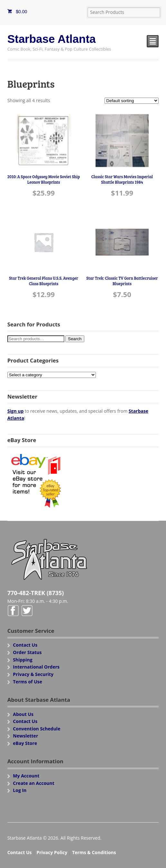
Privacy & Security (33, 674)
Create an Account (34, 783)
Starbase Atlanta (52, 39)
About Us (23, 714)
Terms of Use (28, 682)
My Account (26, 776)
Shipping (23, 660)
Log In (20, 790)
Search (75, 339)
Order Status (27, 652)
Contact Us (25, 645)
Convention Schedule (37, 729)
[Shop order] (132, 101)
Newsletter (25, 736)
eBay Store (25, 743)
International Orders (36, 667)
